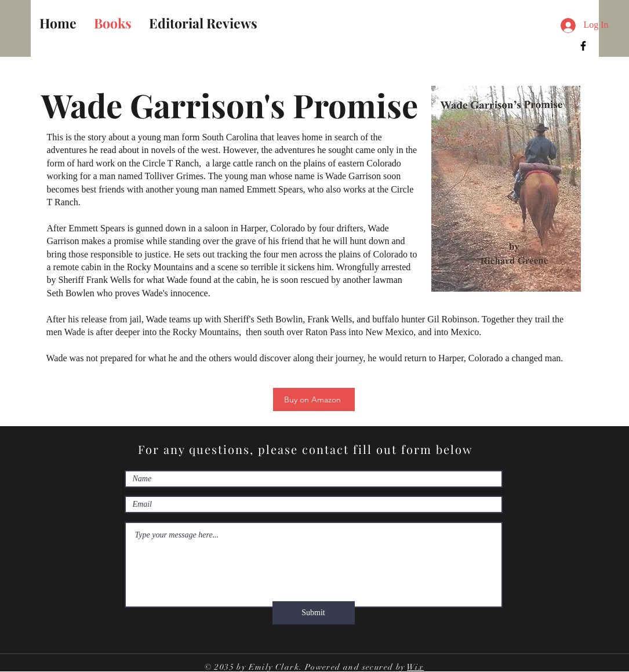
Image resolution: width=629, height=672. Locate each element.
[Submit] (314, 613)
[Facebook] (583, 46)
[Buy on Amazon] (314, 399)
